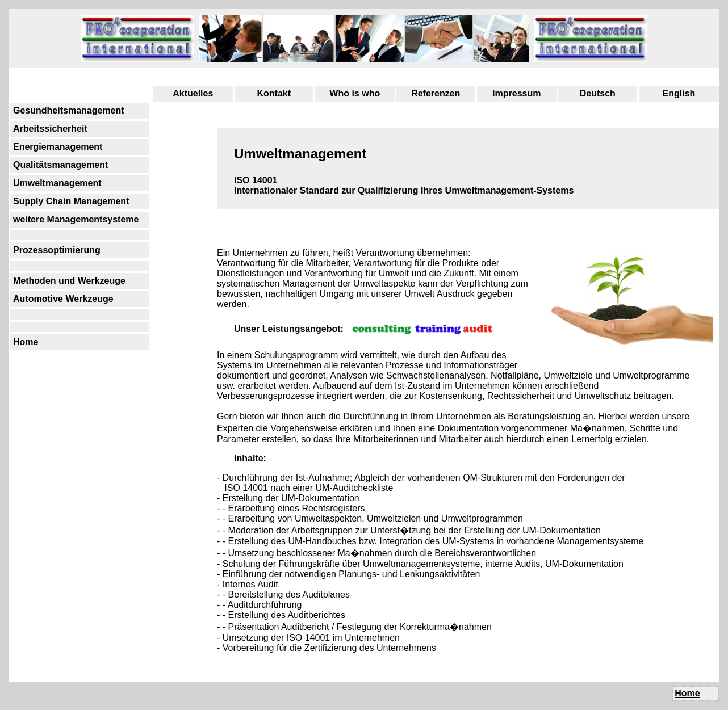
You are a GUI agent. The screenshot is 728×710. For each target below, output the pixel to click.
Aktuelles (193, 93)
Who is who (355, 93)
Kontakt (274, 93)
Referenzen (436, 93)
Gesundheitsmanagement (69, 110)
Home (26, 342)
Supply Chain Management (71, 201)
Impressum (516, 93)
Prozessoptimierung (57, 250)
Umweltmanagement (57, 183)
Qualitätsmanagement (60, 165)
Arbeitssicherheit (50, 129)
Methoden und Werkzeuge (69, 281)
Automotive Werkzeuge (63, 299)
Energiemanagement (58, 147)
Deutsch (598, 93)
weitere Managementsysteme (76, 219)
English (679, 93)
